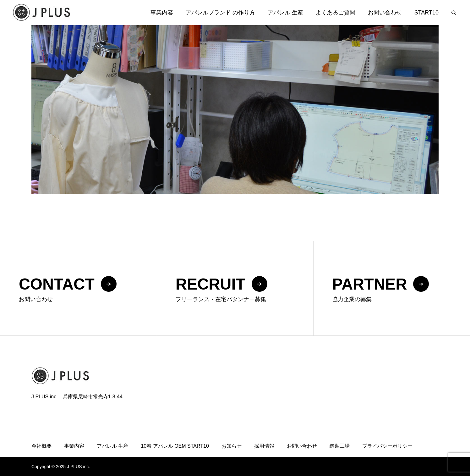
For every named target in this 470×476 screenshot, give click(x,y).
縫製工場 (340, 446)
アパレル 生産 (285, 13)
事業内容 (162, 13)
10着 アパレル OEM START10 (175, 446)
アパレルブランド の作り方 (220, 13)
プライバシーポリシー (387, 446)
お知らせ (232, 446)
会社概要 (41, 446)
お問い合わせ (385, 13)
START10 (426, 13)
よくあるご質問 (336, 13)
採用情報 (264, 446)
